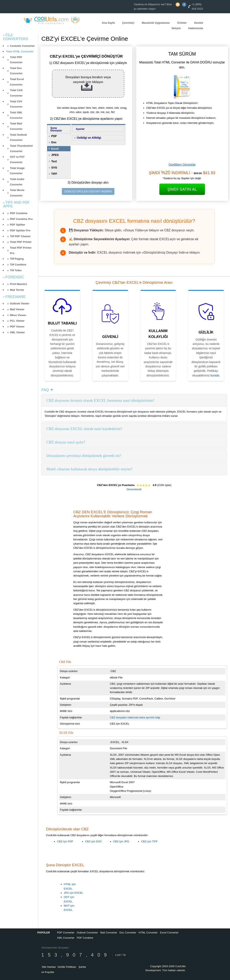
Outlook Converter (87, 933)
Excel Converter (169, 933)
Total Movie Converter (17, 193)
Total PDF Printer (21, 242)
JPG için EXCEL (74, 893)
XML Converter (66, 938)
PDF (54, 136)
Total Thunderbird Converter (21, 148)
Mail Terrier (17, 290)
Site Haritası (49, 967)
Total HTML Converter (20, 51)
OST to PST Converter (17, 160)
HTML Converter (148, 933)
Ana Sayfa (108, 23)
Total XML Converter (16, 115)
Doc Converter (128, 933)
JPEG (55, 155)
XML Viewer (17, 332)
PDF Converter (66, 933)
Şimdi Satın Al (182, 189)
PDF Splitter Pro (20, 230)
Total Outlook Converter (18, 137)
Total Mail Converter (16, 126)
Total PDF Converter (16, 60)
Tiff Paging (17, 259)
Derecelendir (134, 489)
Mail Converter (109, 933)
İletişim (176, 28)
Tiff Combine (18, 265)
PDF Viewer (17, 327)
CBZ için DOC (94, 841)
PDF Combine (19, 213)
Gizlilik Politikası (67, 967)
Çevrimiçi (128, 23)
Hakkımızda (196, 28)
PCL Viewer (17, 321)
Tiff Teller (16, 270)
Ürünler (182, 23)
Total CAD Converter (16, 93)
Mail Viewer (17, 309)
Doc (54, 142)
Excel (55, 149)
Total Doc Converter (16, 71)
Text (54, 161)
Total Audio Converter (17, 182)
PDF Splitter (17, 225)
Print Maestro (18, 284)
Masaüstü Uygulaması (156, 23)
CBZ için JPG (121, 841)
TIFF (54, 174)
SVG (54, 168)
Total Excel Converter (17, 82)
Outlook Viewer (20, 303)
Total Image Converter (17, 171)
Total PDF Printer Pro (21, 250)
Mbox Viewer (18, 315)
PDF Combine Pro (21, 219)
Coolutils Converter (22, 46)
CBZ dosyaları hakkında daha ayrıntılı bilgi (135, 717)
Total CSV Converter (16, 104)
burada (215, 375)
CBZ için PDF (65, 841)
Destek (199, 23)
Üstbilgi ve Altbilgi (89, 138)
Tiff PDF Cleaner (20, 236)
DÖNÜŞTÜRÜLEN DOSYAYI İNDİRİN (88, 191)
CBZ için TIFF (149, 841)
